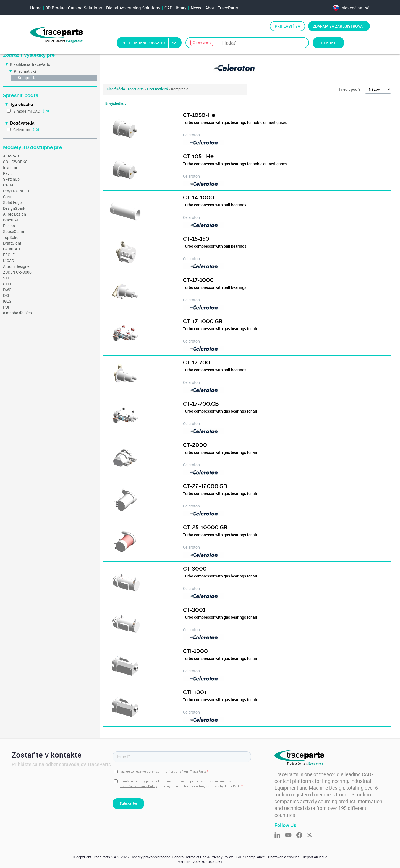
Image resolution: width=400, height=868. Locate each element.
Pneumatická (25, 71)
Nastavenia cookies (284, 857)
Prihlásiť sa (287, 26)
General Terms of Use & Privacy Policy (202, 857)
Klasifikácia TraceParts (30, 64)
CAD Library (176, 8)
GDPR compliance (251, 857)
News (196, 8)
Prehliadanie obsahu (151, 43)
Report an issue (315, 857)
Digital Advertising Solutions (133, 8)
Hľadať (328, 43)
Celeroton (22, 130)
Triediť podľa (350, 89)
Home (36, 8)
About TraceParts (222, 8)
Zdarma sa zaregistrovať (339, 26)
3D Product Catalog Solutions (74, 8)
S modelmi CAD (27, 111)
